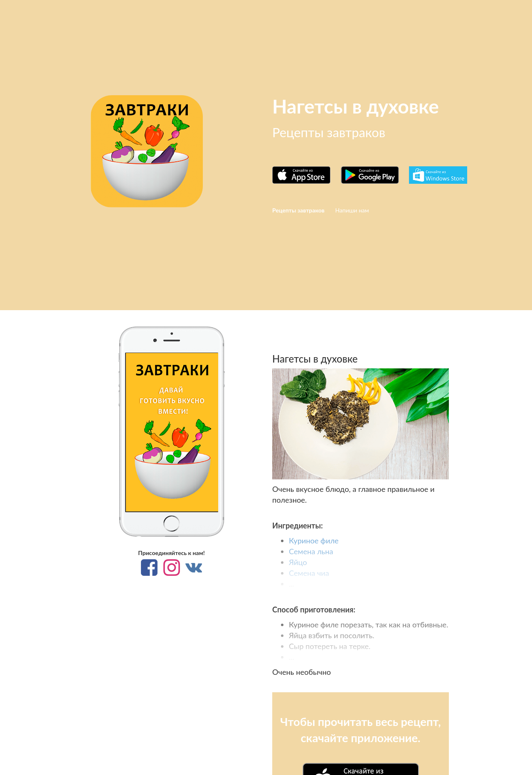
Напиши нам (352, 210)
